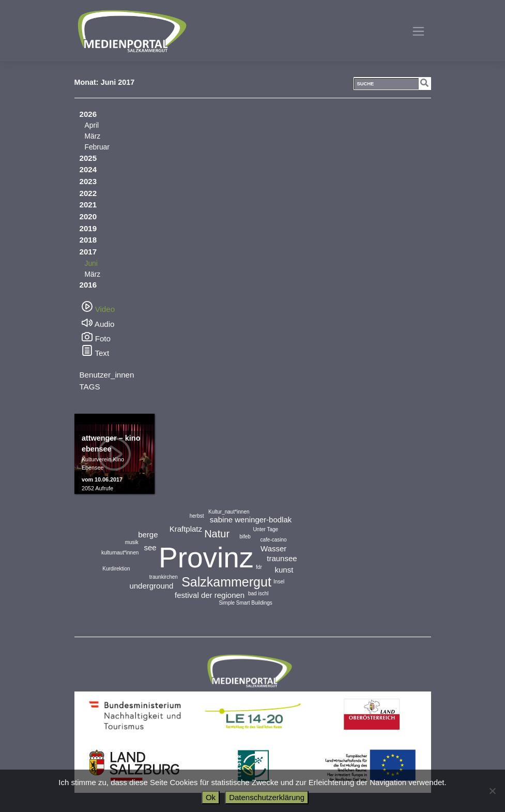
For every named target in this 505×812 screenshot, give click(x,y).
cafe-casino (274, 540)
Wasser (273, 548)
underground (151, 586)
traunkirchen (164, 577)
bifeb (245, 537)
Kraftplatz (186, 529)
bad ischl (258, 593)
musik (132, 542)
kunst (284, 570)
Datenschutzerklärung (267, 797)
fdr (259, 567)
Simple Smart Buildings (245, 603)
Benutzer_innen (107, 375)
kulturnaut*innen (120, 553)
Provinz (206, 558)
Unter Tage (265, 529)
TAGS (90, 387)
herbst (197, 516)
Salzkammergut (226, 582)
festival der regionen (210, 595)
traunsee (282, 558)
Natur (217, 534)
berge (148, 535)
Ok (211, 797)
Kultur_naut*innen (229, 512)
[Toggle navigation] (418, 31)
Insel (279, 582)
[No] (492, 791)
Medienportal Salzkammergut (131, 31)
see (150, 547)
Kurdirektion (116, 569)
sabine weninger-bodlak (251, 520)
